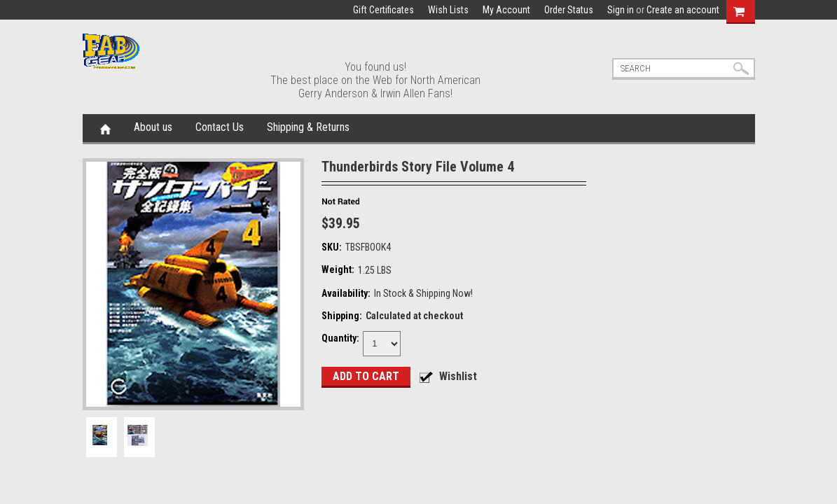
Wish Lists (448, 10)
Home (105, 128)
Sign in (621, 10)
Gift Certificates (383, 10)
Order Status (569, 10)
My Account (506, 10)
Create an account (683, 10)
